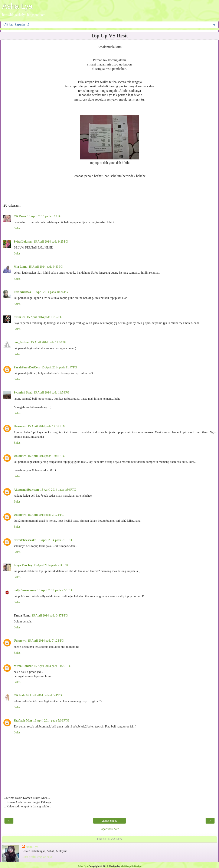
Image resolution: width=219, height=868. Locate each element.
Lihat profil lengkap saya (37, 857)
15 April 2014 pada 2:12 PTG (46, 515)
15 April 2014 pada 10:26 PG (50, 292)
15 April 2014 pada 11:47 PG (59, 367)
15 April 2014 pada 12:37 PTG (46, 426)
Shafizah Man (23, 720)
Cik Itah (19, 695)
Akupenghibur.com (26, 490)
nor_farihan (22, 342)
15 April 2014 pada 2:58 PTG (55, 590)
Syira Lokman (23, 242)
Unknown (20, 426)
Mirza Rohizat (23, 666)
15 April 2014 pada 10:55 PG (44, 317)
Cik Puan (20, 216)
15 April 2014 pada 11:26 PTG (53, 666)
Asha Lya (17, 6)
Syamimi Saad (23, 392)
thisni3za (19, 317)
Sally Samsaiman (25, 590)
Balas (17, 228)
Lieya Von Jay (23, 565)
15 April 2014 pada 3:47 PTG (50, 615)
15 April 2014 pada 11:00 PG (48, 342)
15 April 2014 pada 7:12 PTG (46, 641)
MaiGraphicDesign (131, 866)
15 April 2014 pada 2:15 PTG (55, 540)
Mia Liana (20, 267)
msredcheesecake (25, 540)
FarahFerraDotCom (27, 367)
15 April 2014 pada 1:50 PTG (58, 490)
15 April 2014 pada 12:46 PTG (46, 456)
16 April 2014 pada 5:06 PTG (51, 720)
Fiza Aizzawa (22, 292)
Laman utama (109, 821)
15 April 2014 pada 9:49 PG (46, 267)
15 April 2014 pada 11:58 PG (51, 392)
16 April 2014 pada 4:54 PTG (44, 695)
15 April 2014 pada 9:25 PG (51, 242)
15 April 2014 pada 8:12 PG (44, 216)
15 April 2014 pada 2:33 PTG (51, 565)
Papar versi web (109, 829)
